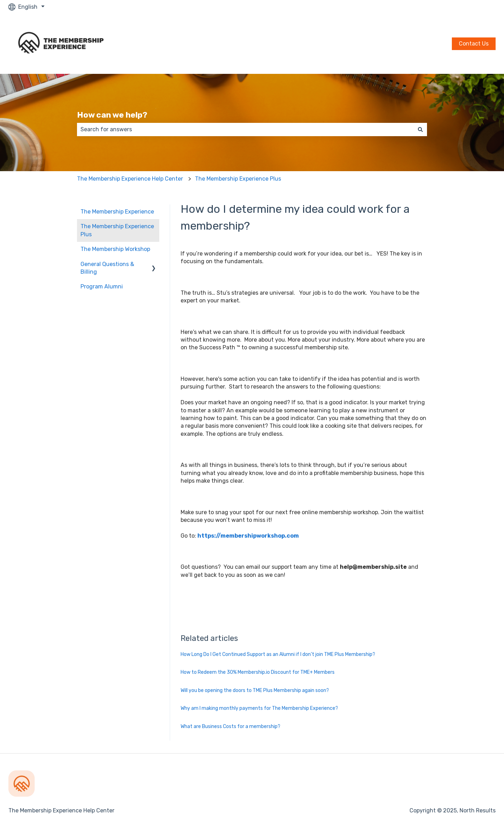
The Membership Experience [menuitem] (117, 212)
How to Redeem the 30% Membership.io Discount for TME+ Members (258, 672)
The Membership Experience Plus (238, 179)
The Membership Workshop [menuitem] (115, 249)
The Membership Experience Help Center (130, 179)
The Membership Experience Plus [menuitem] (117, 230)
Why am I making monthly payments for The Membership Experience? (259, 708)
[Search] (420, 130)
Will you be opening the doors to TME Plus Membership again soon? (255, 690)
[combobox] (245, 130)
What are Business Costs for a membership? (230, 726)
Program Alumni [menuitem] (102, 286)
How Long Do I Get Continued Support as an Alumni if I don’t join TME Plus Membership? (278, 654)
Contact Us (474, 44)
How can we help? (112, 115)
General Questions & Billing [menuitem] (107, 268)
